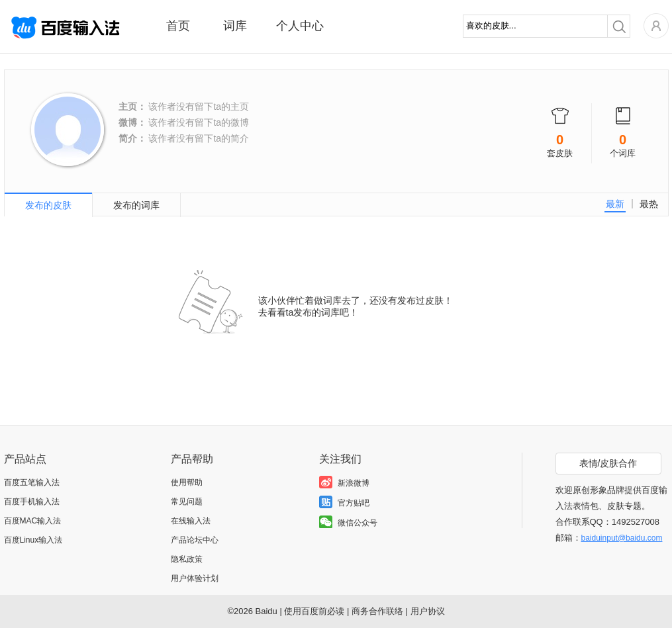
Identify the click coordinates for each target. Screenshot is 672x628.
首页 (178, 26)
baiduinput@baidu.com (622, 538)
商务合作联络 (377, 611)
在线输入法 (191, 521)
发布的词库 (136, 205)
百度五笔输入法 (32, 482)
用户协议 (428, 611)
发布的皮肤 (48, 205)
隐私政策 (187, 559)
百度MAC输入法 (33, 521)
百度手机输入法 (32, 502)
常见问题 (187, 502)
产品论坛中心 (195, 540)
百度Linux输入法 (33, 540)
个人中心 (300, 26)
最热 (649, 204)
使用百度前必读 (314, 611)
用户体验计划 (195, 578)
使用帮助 (187, 482)
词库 (235, 26)
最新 (615, 204)
